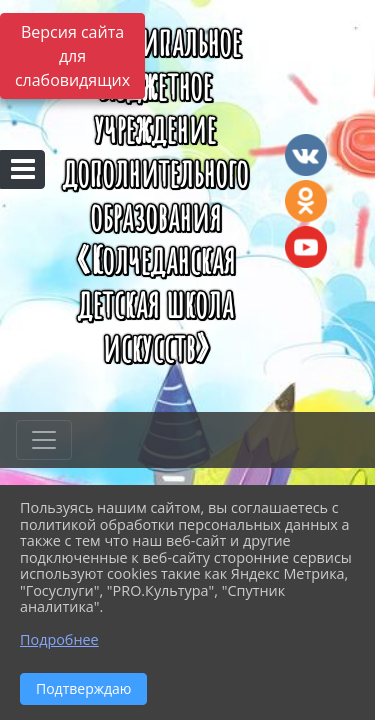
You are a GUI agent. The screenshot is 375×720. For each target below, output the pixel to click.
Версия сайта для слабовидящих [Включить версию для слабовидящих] (72, 56)
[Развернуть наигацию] (44, 440)
